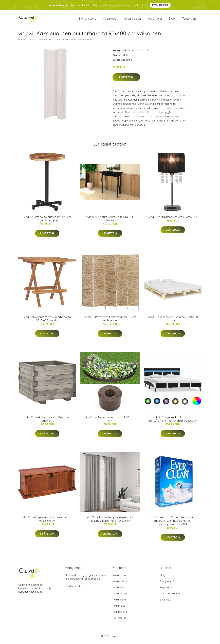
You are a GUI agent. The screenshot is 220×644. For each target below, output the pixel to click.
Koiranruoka (88, 20)
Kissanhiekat (120, 584)
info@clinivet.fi (74, 588)
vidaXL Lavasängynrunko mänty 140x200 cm (173, 321)
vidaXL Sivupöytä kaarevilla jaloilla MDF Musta (110, 221)
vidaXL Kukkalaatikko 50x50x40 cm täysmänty (47, 421)
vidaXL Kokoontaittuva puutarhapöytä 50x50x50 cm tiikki (47, 321)
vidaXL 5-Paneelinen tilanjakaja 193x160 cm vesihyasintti (110, 321)
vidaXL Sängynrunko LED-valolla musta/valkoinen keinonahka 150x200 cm (173, 421)
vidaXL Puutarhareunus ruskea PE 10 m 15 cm (110, 421)
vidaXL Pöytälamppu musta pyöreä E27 (173, 219)
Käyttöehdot (167, 590)
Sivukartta (165, 602)
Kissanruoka (132, 20)
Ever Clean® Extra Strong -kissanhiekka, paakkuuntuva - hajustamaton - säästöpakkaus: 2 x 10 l (173, 523)
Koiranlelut (155, 20)
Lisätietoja (126, 79)
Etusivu (22, 42)
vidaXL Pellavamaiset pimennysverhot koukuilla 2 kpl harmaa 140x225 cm (110, 521)
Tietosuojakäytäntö (171, 596)
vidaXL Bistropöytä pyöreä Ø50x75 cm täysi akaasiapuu (47, 221)
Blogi (172, 20)
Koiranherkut (120, 602)
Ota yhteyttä (167, 584)
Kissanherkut (120, 577)
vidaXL (146, 52)
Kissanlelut (110, 20)
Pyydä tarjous (160, 5)
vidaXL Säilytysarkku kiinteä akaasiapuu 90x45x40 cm (47, 521)
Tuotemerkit (190, 20)
